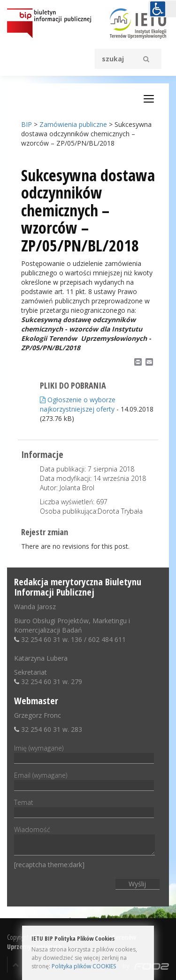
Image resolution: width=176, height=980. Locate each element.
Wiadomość (84, 841)
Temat (84, 807)
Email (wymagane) (84, 780)
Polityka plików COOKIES (84, 966)
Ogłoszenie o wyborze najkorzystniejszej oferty (78, 404)
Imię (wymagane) (84, 753)
